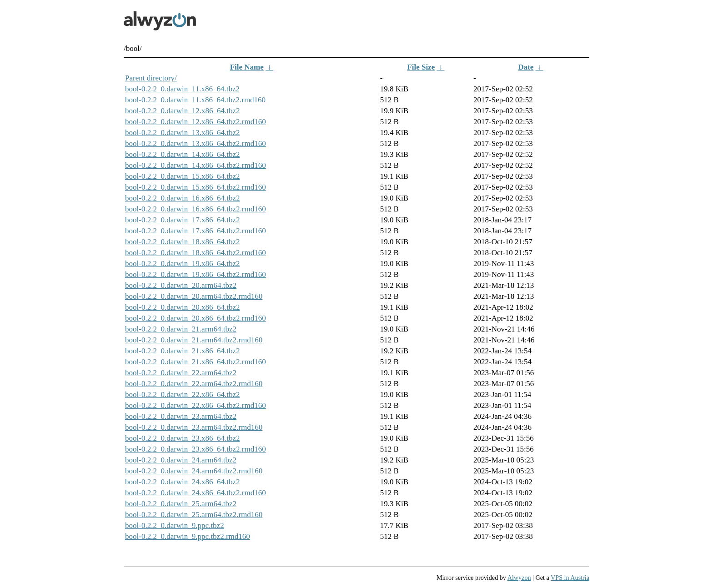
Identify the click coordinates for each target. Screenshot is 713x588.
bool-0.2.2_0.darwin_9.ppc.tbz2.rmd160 (188, 536)
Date (526, 67)
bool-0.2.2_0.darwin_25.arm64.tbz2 (181, 504)
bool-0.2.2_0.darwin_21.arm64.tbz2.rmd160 (194, 340)
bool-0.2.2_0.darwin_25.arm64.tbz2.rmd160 (194, 515)
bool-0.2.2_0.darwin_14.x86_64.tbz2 (183, 154)
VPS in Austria (570, 578)
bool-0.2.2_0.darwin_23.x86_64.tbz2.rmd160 (196, 449)
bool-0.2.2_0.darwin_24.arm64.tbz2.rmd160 (194, 471)
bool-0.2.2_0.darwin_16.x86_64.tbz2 (183, 198)
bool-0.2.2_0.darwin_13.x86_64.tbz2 (183, 133)
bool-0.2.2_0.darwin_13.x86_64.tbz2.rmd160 (196, 143)
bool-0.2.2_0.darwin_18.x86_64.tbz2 (183, 242)
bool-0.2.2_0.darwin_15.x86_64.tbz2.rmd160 (196, 187)
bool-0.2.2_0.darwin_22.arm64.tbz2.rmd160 (194, 384)
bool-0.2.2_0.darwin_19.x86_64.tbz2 (183, 264)
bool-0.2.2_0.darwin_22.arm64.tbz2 (181, 373)
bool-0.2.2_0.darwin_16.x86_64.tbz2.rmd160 (196, 209)
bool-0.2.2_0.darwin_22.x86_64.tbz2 (183, 395)
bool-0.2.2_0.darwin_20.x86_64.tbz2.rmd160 (196, 318)
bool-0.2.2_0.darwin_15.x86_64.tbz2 (183, 176)
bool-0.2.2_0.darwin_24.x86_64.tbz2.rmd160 (196, 493)
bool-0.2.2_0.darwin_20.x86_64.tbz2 (183, 307)
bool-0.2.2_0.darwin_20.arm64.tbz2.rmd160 (194, 296)
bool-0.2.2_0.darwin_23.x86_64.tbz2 (183, 438)
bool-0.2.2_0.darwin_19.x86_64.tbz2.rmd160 (196, 274)
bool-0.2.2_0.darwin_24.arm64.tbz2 (181, 460)
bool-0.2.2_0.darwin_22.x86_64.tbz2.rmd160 (196, 405)
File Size (421, 67)
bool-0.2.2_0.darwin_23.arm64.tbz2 (181, 416)
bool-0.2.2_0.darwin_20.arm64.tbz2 (181, 285)
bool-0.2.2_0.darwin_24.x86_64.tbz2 (183, 482)
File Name (247, 67)
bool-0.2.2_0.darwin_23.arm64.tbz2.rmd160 (194, 427)
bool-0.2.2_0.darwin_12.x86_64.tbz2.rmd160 (196, 122)
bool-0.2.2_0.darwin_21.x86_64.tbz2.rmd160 (196, 362)
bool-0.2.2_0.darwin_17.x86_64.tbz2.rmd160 (196, 231)
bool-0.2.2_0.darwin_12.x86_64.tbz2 (183, 111)
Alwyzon (519, 578)
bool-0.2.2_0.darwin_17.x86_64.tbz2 (183, 220)
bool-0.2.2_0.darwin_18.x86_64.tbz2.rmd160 (196, 253)
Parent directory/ (151, 78)
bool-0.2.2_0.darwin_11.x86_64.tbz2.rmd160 (195, 100)
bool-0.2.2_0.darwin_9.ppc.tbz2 (175, 525)
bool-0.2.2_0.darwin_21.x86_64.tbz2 (183, 351)
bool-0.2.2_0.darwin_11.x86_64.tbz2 (182, 89)
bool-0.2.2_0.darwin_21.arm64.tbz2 (181, 329)
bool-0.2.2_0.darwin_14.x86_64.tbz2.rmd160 (196, 165)
